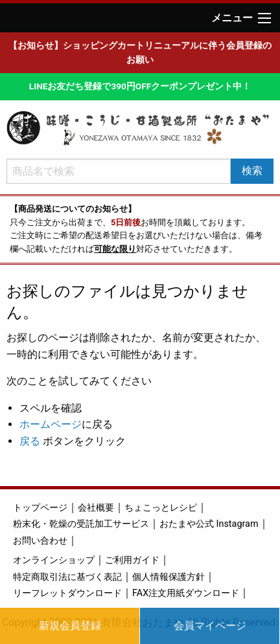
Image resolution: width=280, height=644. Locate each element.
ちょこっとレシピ (161, 508)
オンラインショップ (54, 560)
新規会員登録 (70, 626)
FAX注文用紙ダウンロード (186, 593)
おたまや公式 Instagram (209, 524)
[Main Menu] (264, 18)
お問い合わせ (40, 541)
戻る (30, 441)
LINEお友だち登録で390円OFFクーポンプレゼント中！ (140, 86)
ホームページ (51, 424)
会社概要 (96, 508)
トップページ (40, 508)
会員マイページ (210, 626)
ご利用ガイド (132, 560)
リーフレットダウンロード (67, 593)
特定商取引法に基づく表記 (67, 577)
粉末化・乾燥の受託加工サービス (81, 524)
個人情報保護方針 (169, 577)
